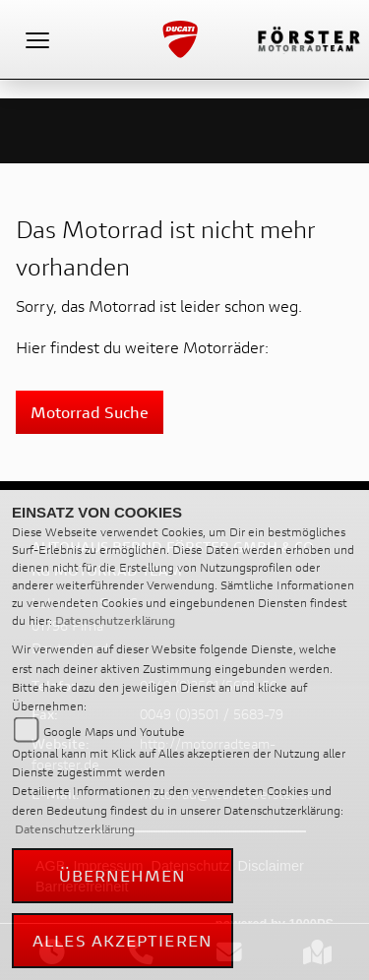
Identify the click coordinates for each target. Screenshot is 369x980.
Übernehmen (123, 875)
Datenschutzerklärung (115, 620)
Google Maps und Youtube (114, 732)
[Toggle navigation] (37, 39)
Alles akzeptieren (123, 940)
